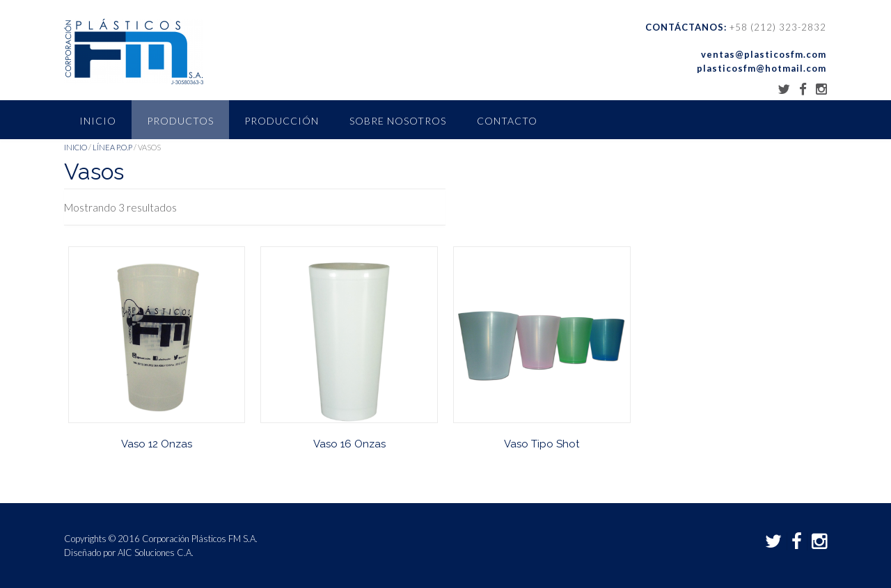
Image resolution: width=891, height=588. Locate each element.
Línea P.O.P (112, 147)
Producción (282, 121)
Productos (180, 121)
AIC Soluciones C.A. (156, 553)
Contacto (507, 121)
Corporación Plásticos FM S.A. (200, 539)
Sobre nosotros (398, 121)
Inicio (98, 121)
